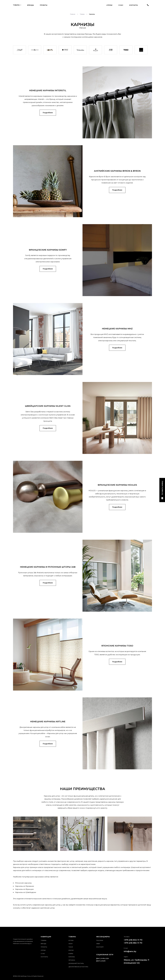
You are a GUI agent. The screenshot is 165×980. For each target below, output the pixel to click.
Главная (73, 14)
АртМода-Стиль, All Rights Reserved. (32, 976)
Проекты (44, 5)
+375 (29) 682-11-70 (133, 943)
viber (98, 944)
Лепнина (72, 960)
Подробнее (48, 113)
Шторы (71, 940)
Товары (17, 5)
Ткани (71, 947)
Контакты (133, 5)
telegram (100, 940)
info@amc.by (130, 951)
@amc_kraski (101, 961)
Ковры (71, 954)
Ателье (109, 5)
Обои (70, 944)
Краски (71, 950)
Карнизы (72, 957)
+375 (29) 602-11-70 (133, 940)
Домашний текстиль (76, 963)
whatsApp (100, 947)
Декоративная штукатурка (78, 967)
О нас (121, 5)
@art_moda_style (102, 958)
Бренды (30, 5)
